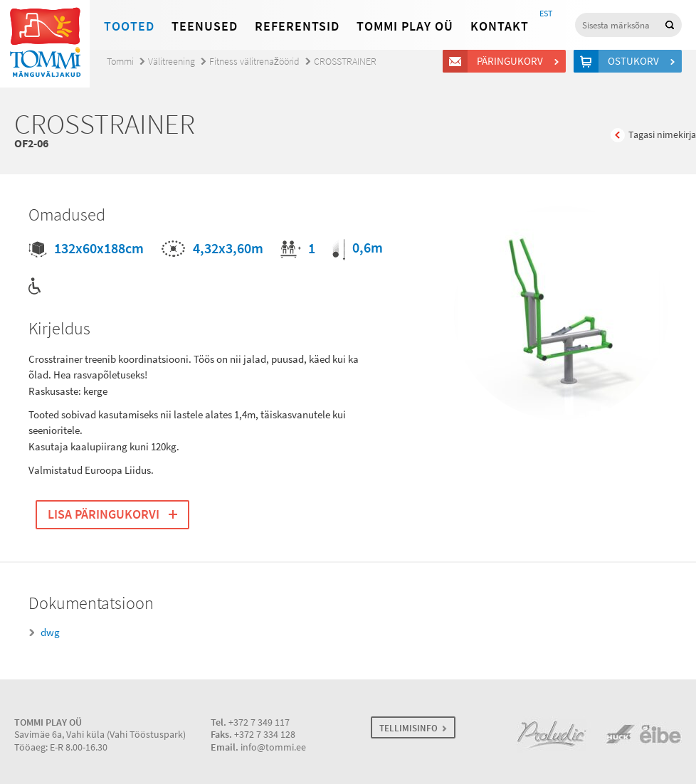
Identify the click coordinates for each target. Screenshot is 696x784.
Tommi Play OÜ (405, 26)
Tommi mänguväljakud (45, 44)
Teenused (205, 26)
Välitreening (172, 62)
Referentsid (297, 26)
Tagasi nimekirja (662, 135)
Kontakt (500, 26)
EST (546, 14)
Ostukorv (636, 61)
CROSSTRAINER (345, 62)
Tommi (120, 62)
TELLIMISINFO (408, 728)
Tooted (129, 26)
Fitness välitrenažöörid (254, 62)
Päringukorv (512, 61)
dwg (50, 632)
